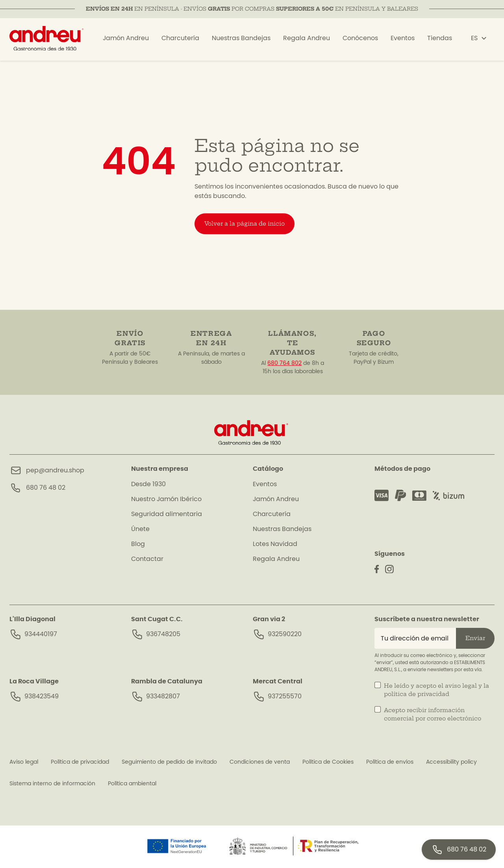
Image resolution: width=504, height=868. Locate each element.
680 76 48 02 (46, 488)
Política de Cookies (328, 762)
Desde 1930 (148, 484)
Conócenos (360, 41)
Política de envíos (390, 762)
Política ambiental (132, 784)
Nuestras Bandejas (241, 41)
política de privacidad (417, 694)
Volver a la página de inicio (245, 224)
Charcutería (180, 41)
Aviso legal (24, 762)
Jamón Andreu (126, 41)
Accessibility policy (451, 762)
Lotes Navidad (275, 544)
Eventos (403, 41)
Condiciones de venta (260, 762)
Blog (138, 544)
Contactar (147, 559)
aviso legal (461, 686)
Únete (140, 529)
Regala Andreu (307, 41)
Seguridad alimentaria (167, 514)
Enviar (475, 638)
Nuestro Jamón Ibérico (166, 499)
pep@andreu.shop (55, 470)
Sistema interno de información (52, 784)
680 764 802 (284, 363)
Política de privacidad (80, 762)
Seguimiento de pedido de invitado (169, 762)
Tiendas (440, 41)
